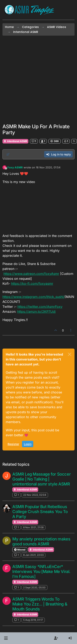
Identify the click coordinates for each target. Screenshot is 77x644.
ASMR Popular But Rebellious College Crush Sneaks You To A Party (40, 512)
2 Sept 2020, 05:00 (34, 587)
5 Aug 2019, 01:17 (33, 620)
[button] (6, 638)
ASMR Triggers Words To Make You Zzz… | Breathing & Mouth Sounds (40, 604)
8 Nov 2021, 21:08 (33, 527)
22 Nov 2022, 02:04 (35, 495)
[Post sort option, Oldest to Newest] (8, 154)
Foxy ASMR (15, 167)
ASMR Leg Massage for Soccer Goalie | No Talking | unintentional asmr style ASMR (41, 479)
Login (28, 444)
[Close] (70, 354)
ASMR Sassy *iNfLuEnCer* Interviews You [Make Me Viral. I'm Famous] (41, 572)
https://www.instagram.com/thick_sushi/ (33, 297)
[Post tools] (71, 330)
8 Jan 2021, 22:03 (33, 555)
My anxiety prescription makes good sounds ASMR (41, 541)
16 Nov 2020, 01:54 (48, 167)
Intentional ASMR (15, 141)
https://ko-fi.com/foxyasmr (32, 283)
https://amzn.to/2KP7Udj (36, 311)
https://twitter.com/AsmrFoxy (40, 307)
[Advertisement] (38, 80)
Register (13, 444)
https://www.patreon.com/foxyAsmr (31, 274)
